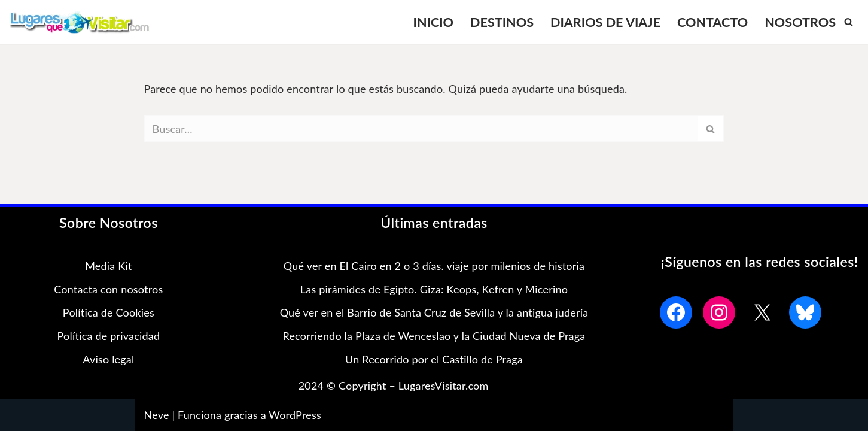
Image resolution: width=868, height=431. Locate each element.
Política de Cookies (109, 312)
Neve (157, 415)
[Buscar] (849, 22)
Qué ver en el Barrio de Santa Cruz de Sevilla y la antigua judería (434, 312)
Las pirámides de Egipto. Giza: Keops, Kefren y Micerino (434, 289)
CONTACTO (712, 22)
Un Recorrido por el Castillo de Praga (434, 359)
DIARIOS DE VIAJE (605, 22)
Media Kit (108, 266)
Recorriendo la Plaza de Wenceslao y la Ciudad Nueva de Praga (434, 336)
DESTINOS (502, 22)
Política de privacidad (109, 336)
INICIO (433, 22)
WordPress (295, 415)
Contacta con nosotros (108, 289)
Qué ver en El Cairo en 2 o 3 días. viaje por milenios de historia (434, 266)
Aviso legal (108, 359)
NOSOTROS (800, 22)
